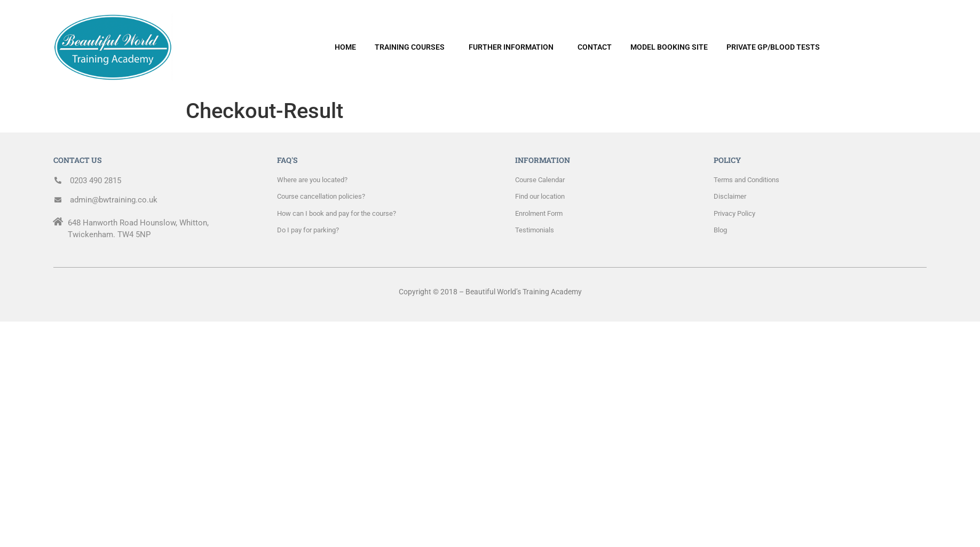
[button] (412, 47)
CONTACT (595, 47)
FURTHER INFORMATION (511, 47)
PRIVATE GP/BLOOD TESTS (773, 47)
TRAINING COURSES (410, 47)
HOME (345, 47)
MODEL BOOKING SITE (669, 47)
